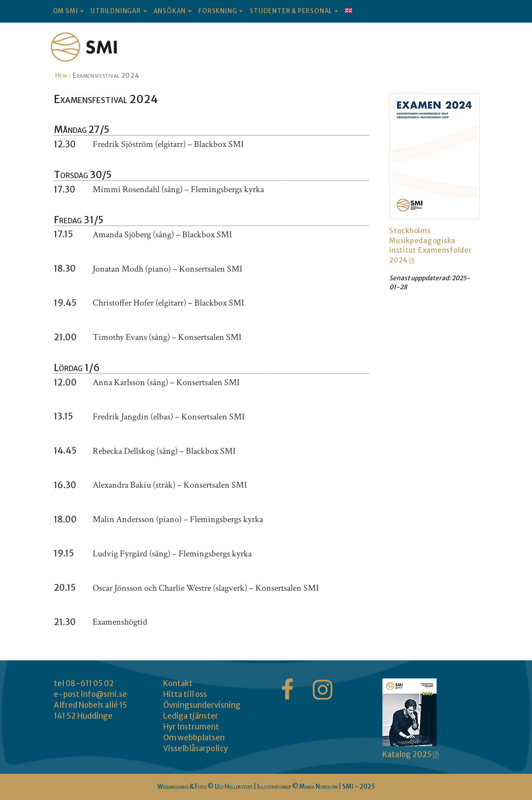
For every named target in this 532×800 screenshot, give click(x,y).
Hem (61, 75)
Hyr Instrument (191, 727)
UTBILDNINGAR (118, 11)
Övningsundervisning (202, 705)
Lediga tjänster (191, 716)
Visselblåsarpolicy (195, 748)
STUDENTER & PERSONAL (294, 11)
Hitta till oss (185, 694)
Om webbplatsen (194, 738)
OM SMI (68, 11)
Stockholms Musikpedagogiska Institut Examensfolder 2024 (431, 245)
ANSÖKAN (173, 11)
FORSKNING (221, 11)
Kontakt (178, 683)
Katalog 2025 (408, 754)
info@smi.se (104, 694)
